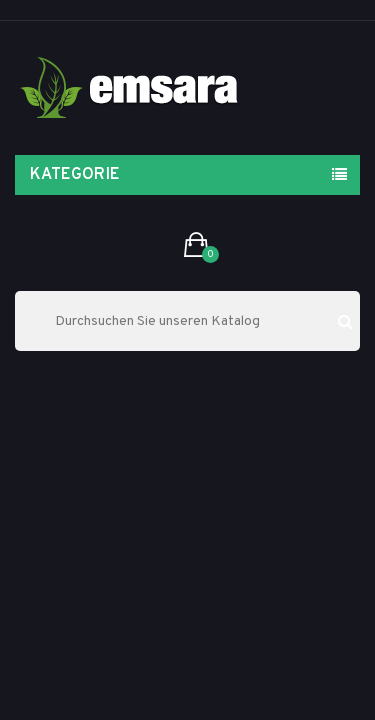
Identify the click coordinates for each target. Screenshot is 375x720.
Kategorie (75, 175)
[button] (196, 246)
